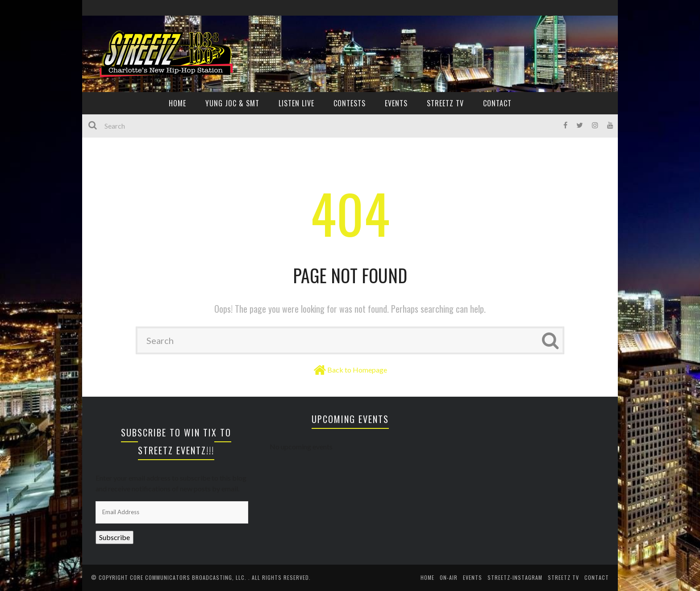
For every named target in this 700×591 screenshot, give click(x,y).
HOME (177, 103)
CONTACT (497, 103)
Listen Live (296, 103)
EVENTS (396, 103)
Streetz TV (445, 103)
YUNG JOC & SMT (232, 103)
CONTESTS (350, 103)
